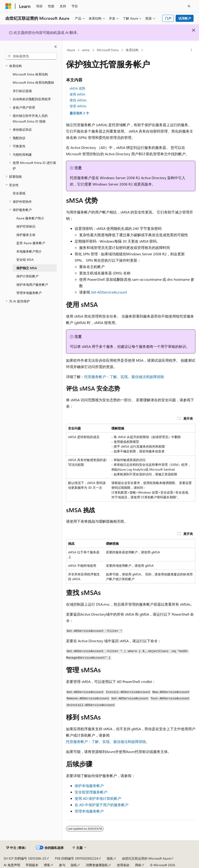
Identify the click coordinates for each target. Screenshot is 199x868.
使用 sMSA (77, 94)
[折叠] (56, 47)
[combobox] (31, 56)
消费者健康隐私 (97, 865)
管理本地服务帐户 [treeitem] (29, 293)
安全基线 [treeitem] (19, 193)
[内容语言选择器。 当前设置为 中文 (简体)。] (16, 848)
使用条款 (123, 865)
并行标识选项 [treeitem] (22, 91)
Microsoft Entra (108, 50)
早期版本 (32, 865)
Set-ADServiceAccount (109, 292)
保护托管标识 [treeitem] (26, 226)
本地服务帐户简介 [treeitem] (29, 251)
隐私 (110, 858)
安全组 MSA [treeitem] (25, 260)
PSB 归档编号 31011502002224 (77, 858)
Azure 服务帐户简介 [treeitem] (30, 218)
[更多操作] (191, 50)
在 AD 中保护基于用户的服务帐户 (102, 805)
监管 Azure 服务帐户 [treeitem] (31, 243)
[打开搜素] (189, 6)
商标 (138, 865)
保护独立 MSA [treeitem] (27, 268)
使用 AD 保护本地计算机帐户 (98, 798)
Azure (71, 50)
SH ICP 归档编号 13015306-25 (25, 858)
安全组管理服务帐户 (91, 792)
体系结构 (132, 50)
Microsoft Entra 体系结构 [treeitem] (30, 74)
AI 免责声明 (12, 865)
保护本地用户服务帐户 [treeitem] (32, 285)
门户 (168, 18)
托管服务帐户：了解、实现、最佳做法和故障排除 (124, 377)
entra (86, 50)
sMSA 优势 (77, 88)
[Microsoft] (8, 6)
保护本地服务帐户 (89, 786)
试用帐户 (185, 18)
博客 (47, 865)
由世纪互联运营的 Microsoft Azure (146, 858)
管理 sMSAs (78, 106)
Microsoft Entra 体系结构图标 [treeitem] (33, 82)
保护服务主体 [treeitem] (26, 235)
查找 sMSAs (78, 100)
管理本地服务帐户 (89, 811)
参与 (62, 865)
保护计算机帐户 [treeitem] (27, 276)
